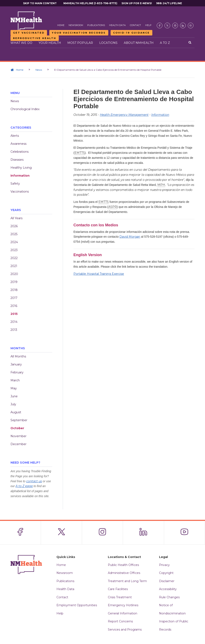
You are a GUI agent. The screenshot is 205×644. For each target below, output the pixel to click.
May (14, 388)
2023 (14, 250)
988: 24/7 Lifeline (169, 3)
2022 (14, 258)
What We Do (21, 43)
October (17, 428)
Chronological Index (25, 109)
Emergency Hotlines (123, 605)
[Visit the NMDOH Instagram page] (175, 25)
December (18, 444)
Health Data (117, 25)
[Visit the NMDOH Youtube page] (191, 25)
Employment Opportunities (77, 605)
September (19, 420)
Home (61, 25)
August (16, 412)
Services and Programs (125, 630)
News (39, 70)
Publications (96, 25)
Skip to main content (40, 3)
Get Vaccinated (29, 33)
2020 (14, 274)
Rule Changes (169, 597)
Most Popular (80, 43)
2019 (14, 282)
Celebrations (20, 152)
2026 (14, 226)
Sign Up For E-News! (137, 3)
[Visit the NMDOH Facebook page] (160, 25)
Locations (108, 43)
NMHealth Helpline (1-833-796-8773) (90, 3)
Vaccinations (20, 192)
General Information (123, 613)
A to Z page (24, 486)
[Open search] (190, 43)
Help (148, 25)
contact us (34, 481)
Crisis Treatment (120, 597)
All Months (18, 356)
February (17, 372)
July (13, 404)
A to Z (165, 43)
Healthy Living (21, 168)
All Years (16, 218)
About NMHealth (139, 43)
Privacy (164, 565)
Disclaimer (167, 581)
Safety (15, 184)
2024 (14, 242)
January (16, 364)
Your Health (50, 43)
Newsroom (76, 25)
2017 (14, 298)
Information (20, 176)
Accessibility (168, 589)
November (18, 436)
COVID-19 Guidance (131, 33)
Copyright (166, 573)
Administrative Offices (124, 573)
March (15, 380)
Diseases (17, 160)
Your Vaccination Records (79, 33)
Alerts (15, 136)
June (14, 396)
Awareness (18, 144)
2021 (14, 266)
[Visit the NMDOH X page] (167, 25)
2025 (14, 234)
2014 (14, 322)
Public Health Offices (123, 565)
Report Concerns (120, 621)
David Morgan (130, 237)
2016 (14, 306)
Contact (135, 25)
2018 (14, 290)
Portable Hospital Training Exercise (99, 274)
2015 (14, 314)
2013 (14, 330)
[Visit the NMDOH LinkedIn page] (183, 25)
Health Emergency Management (124, 115)
